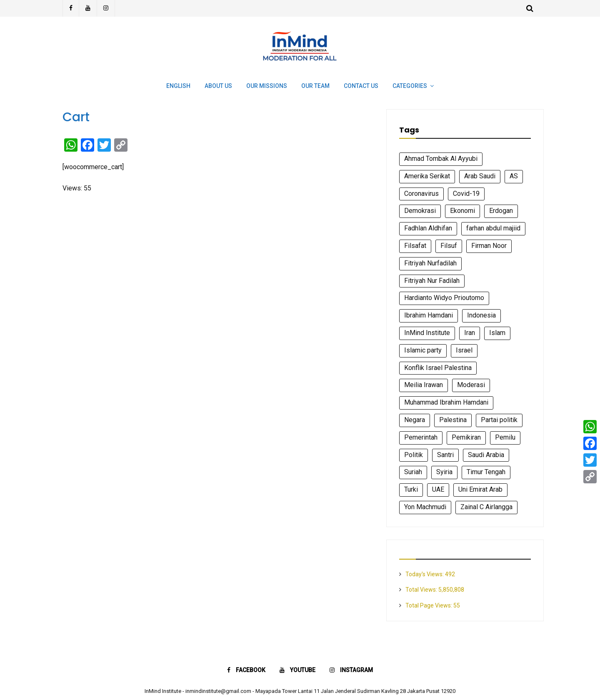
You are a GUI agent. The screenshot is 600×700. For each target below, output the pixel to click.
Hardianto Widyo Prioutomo (444, 298)
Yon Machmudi (425, 507)
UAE (438, 489)
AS (514, 176)
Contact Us (361, 86)
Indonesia (481, 315)
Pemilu (505, 437)
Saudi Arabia (486, 455)
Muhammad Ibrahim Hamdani (446, 402)
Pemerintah (421, 437)
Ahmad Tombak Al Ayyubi (441, 159)
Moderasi (471, 385)
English (178, 86)
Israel (464, 350)
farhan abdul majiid (493, 228)
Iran (470, 333)
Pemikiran (466, 437)
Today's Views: (425, 574)
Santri (445, 455)
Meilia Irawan (424, 385)
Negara (415, 420)
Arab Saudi (480, 176)
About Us (218, 86)
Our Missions (267, 86)
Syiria (444, 472)
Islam (497, 333)
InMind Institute (427, 333)
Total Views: (422, 590)
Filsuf (449, 246)
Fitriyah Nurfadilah (430, 263)
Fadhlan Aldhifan (428, 228)
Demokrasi (420, 211)
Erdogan (501, 211)
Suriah (413, 472)
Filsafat (415, 246)
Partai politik (499, 420)
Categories (410, 86)
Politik (414, 455)
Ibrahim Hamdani (429, 315)
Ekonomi (462, 211)
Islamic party (423, 350)
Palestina (453, 420)
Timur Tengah (486, 472)
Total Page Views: (429, 605)
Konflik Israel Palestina (438, 368)
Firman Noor (489, 246)
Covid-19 (466, 194)
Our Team (315, 86)
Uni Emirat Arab (480, 489)
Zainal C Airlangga (486, 507)
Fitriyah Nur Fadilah (432, 281)
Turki (411, 489)
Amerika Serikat (427, 176)
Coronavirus (421, 194)
